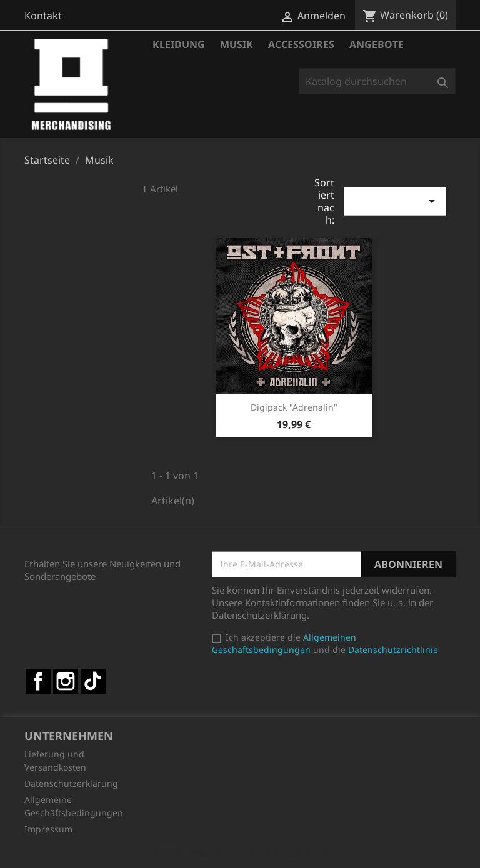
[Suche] (377, 81)
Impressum (48, 829)
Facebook (38, 681)
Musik (237, 44)
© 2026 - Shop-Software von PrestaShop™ (240, 852)
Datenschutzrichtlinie (393, 650)
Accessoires (301, 44)
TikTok (93, 681)
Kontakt (43, 16)
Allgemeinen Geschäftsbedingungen (284, 643)
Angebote (377, 44)
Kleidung (179, 44)
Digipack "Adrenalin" (294, 407)
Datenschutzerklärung (71, 783)
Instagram (66, 681)
